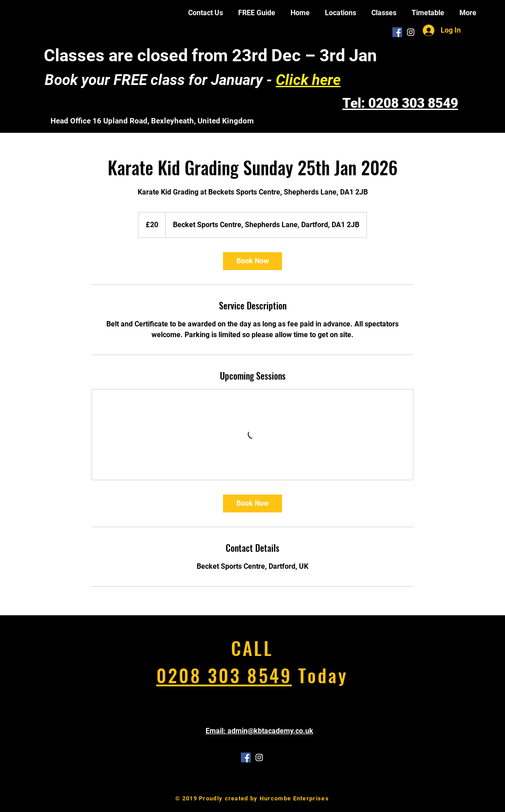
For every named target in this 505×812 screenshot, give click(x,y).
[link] (252, 261)
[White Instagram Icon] (411, 32)
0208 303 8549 (224, 675)
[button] (341, 13)
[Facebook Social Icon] (397, 32)
